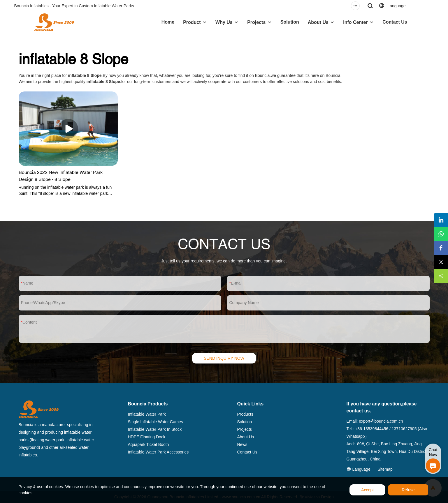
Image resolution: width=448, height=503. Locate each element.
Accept (367, 490)
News (242, 444)
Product (192, 22)
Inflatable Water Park (147, 414)
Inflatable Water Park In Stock (155, 429)
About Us (318, 22)
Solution (290, 22)
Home (168, 22)
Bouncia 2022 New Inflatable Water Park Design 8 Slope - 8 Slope (61, 176)
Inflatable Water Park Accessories (158, 452)
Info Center (355, 22)
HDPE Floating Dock (147, 437)
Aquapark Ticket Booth (149, 444)
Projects (256, 22)
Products (245, 414)
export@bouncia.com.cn (381, 421)
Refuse (408, 490)
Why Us (224, 22)
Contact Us (395, 22)
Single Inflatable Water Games (156, 422)
